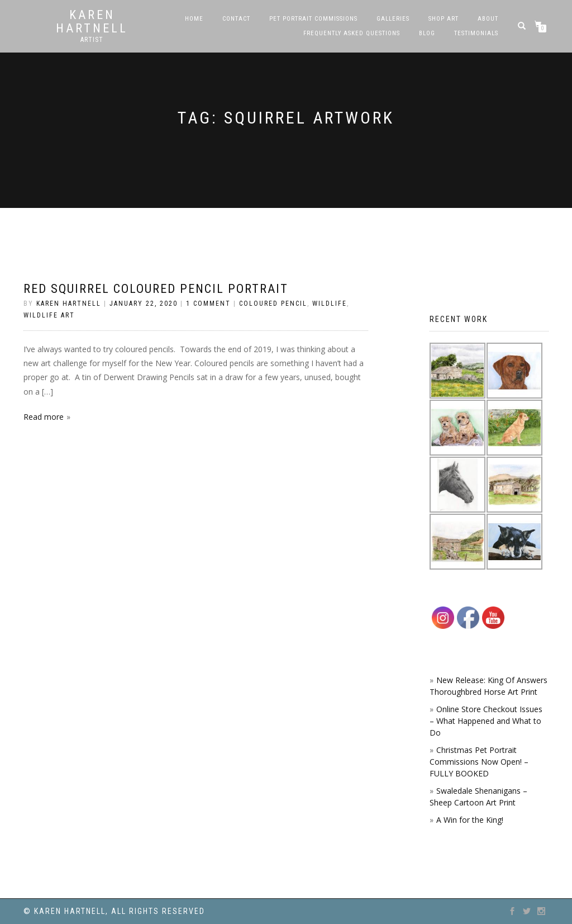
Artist (92, 40)
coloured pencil (273, 304)
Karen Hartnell (92, 22)
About (488, 19)
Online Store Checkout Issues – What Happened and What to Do (486, 721)
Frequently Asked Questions (352, 33)
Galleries (393, 19)
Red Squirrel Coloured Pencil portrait (156, 289)
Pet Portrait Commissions (313, 19)
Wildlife (330, 304)
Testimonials (476, 33)
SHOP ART (444, 19)
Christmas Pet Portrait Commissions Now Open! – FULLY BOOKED (479, 762)
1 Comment (208, 304)
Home (194, 19)
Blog (427, 33)
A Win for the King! (470, 820)
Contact (236, 19)
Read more (44, 417)
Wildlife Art (49, 315)
